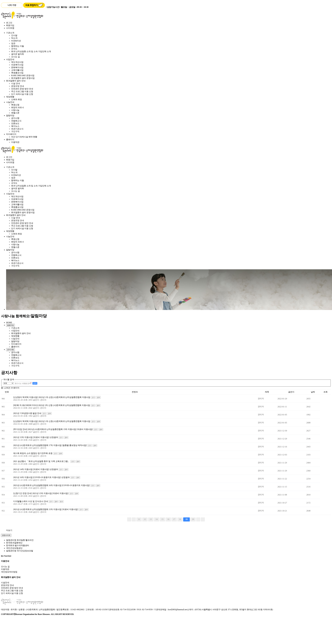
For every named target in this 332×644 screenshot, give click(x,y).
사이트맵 (10, 28)
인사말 (14, 35)
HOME (9, 323)
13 (151, 519)
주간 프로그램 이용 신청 (22, 91)
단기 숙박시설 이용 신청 (22, 94)
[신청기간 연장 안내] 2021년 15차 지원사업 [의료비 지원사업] (41, 493)
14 (157, 519)
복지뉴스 (15, 126)
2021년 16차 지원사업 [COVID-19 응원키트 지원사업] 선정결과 (42, 477)
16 (168, 519)
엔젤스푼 (15, 113)
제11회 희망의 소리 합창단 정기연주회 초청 (33, 453)
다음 (198, 519)
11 (139, 519)
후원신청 (15, 105)
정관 (13, 43)
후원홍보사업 (17, 73)
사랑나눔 (15, 110)
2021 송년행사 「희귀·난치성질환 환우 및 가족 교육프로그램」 (42, 461)
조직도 (14, 49)
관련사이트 (6, 535)
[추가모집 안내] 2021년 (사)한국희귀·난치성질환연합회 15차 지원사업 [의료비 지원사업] (53, 429)
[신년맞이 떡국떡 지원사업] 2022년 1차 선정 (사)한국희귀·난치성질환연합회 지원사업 (52, 397)
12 (145, 519)
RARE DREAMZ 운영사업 (23, 75)
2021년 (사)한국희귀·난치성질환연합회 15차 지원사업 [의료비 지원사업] (46, 509)
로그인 (9, 23)
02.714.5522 (6, 556)
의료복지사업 (17, 65)
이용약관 (15, 142)
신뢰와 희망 (17, 99)
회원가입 (10, 25)
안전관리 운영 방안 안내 (22, 89)
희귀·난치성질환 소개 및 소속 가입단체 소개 (31, 51)
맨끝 (203, 519)
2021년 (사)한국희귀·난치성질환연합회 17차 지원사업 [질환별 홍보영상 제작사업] (50, 445)
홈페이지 (10, 139)
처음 (129, 519)
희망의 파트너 (18, 107)
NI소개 (14, 38)
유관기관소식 (17, 129)
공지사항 (15, 118)
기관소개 (10, 33)
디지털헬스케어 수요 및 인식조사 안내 (31, 501)
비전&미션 (16, 41)
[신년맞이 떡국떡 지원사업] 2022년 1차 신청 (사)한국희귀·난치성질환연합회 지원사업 (52, 421)
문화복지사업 (17, 67)
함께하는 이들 (18, 46)
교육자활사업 (17, 70)
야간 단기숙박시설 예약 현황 (24, 137)
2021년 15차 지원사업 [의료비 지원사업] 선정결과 (36, 437)
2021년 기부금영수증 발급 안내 (27, 413)
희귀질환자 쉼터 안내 (16, 81)
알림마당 (10, 115)
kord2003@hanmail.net (178, 609)
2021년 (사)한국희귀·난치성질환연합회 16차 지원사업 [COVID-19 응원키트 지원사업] (52, 485)
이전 (134, 519)
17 (174, 519)
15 (162, 519)
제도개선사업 (17, 62)
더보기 (9, 530)
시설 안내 (16, 83)
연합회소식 (16, 121)
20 (193, 519)
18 (180, 519)
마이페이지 (11, 134)
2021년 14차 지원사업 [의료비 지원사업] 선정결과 (36, 469)
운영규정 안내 (18, 86)
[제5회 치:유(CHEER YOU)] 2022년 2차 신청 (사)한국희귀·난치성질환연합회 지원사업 (52, 405)
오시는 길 (16, 57)
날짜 (313, 392)
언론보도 (15, 123)
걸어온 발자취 (18, 54)
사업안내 (10, 59)
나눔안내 (10, 102)
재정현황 (10, 97)
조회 (326, 392)
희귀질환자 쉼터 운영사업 (23, 78)
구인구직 (15, 131)
